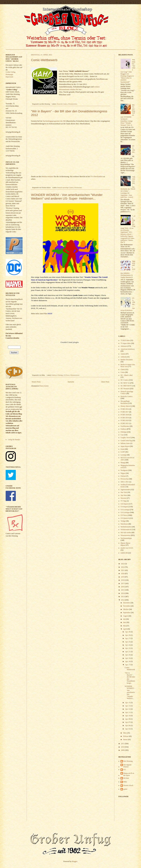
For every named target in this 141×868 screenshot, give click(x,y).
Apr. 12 (128, 709)
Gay (122, 435)
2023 (123, 564)
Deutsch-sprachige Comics (65, 187)
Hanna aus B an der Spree (129, 774)
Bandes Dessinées (127, 360)
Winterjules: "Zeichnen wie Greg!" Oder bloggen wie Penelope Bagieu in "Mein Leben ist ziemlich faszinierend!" (128, 71)
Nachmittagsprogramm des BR (54, 121)
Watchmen (124, 524)
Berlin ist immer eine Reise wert (128, 366)
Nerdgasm (124, 470)
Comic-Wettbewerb (44, 60)
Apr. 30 (128, 632)
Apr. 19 (128, 658)
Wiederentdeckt (126, 530)
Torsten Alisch (128, 785)
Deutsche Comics (62, 104)
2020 (123, 574)
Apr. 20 (128, 655)
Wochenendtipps (126, 538)
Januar (125, 740)
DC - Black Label (127, 375)
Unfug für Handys (14, 440)
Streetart (123, 498)
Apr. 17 (128, 665)
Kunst (123, 449)
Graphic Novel (126, 438)
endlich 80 (124, 553)
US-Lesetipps (125, 512)
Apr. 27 (128, 638)
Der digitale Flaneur (127, 766)
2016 (123, 587)
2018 (123, 580)
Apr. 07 (128, 722)
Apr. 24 (128, 645)
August (126, 616)
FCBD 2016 (125, 409)
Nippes (123, 473)
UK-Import (124, 504)
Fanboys (54, 375)
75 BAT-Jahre (125, 340)
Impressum (9, 77)
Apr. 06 (128, 725)
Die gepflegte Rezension (125, 402)
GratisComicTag (126, 441)
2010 (123, 747)
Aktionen (124, 346)
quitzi (125, 789)
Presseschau (78, 187)
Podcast (123, 476)
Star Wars (124, 495)
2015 (123, 590)
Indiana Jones (125, 443)
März (125, 733)
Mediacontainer (48, 176)
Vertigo (123, 521)
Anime (123, 354)
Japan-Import (125, 446)
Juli (125, 619)
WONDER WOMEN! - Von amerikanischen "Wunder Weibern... (130, 692)
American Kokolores (128, 349)
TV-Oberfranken (97, 176)
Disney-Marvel (126, 406)
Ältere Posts (105, 382)
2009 (123, 750)
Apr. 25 (128, 642)
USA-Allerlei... (134, 150)
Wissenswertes (73, 104)
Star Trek (124, 492)
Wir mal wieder (126, 533)
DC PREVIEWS (126, 386)
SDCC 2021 (125, 482)
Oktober (126, 609)
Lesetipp (123, 455)
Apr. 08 (128, 719)
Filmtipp (60, 375)
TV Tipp (123, 501)
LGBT (123, 452)
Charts (123, 369)
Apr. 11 (128, 712)
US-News (67, 375)
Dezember (127, 603)
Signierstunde (125, 490)
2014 (123, 593)
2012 (123, 600)
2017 (123, 583)
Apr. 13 (128, 706)
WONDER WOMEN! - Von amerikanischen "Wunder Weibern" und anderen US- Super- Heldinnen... (67, 197)
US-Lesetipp (125, 510)
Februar (126, 736)
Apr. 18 (128, 661)
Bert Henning (128, 761)
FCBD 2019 (125, 418)
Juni (125, 622)
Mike (125, 782)
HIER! (50, 314)
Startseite (71, 382)
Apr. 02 (128, 729)
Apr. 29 (128, 635)
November (127, 606)
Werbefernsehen (126, 527)
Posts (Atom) (44, 386)
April (125, 629)
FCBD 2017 (125, 412)
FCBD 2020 (125, 420)
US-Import (124, 507)
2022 (123, 567)
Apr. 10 (128, 716)
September (127, 613)
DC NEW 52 (125, 383)
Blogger (75, 861)
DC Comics (125, 380)
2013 (123, 597)
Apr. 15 (128, 703)
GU (125, 770)
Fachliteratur (125, 426)
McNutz (126, 778)
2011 (123, 744)
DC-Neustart (125, 389)
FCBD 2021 (125, 423)
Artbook (123, 357)
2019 (123, 577)
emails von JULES (127, 548)
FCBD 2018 (125, 415)
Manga (123, 463)
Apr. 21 (128, 652)
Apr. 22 (128, 648)
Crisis (123, 372)
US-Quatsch (125, 518)
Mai (125, 626)
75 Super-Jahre (126, 343)
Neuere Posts (36, 382)
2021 (123, 570)
